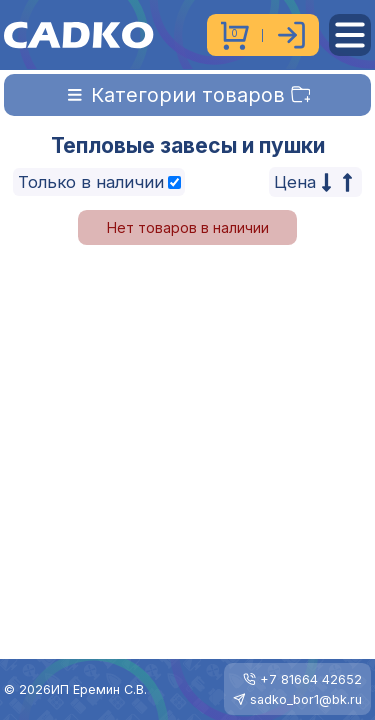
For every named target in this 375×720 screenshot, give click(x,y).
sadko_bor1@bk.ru (306, 699)
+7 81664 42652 (311, 679)
